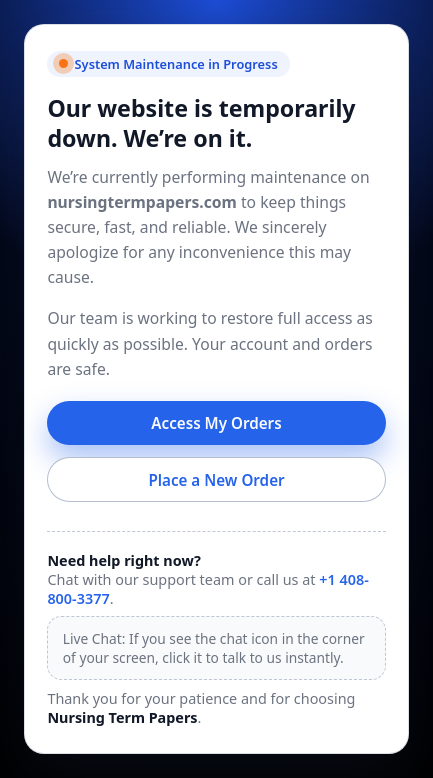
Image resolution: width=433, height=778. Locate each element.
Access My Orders (216, 423)
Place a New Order (216, 480)
